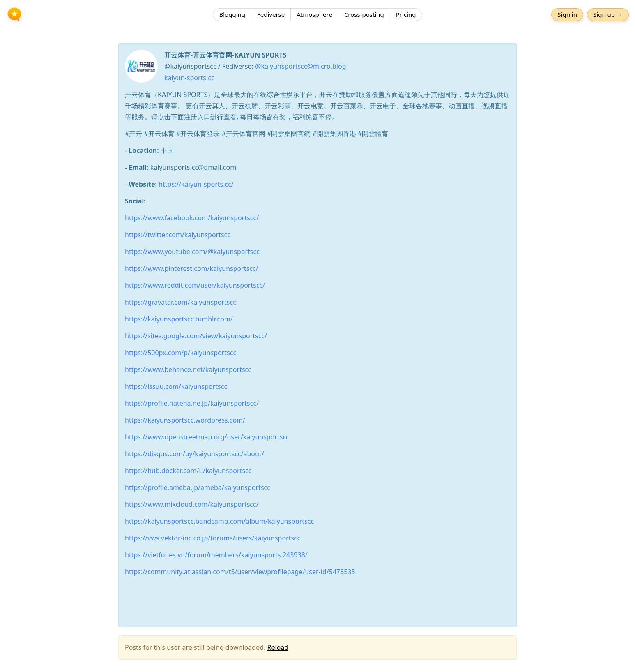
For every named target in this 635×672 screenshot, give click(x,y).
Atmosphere (314, 14)
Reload (278, 647)
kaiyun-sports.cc (189, 78)
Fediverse (271, 14)
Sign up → (608, 14)
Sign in (567, 14)
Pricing (406, 14)
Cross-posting (364, 14)
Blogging (232, 14)
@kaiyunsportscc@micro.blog (300, 66)
